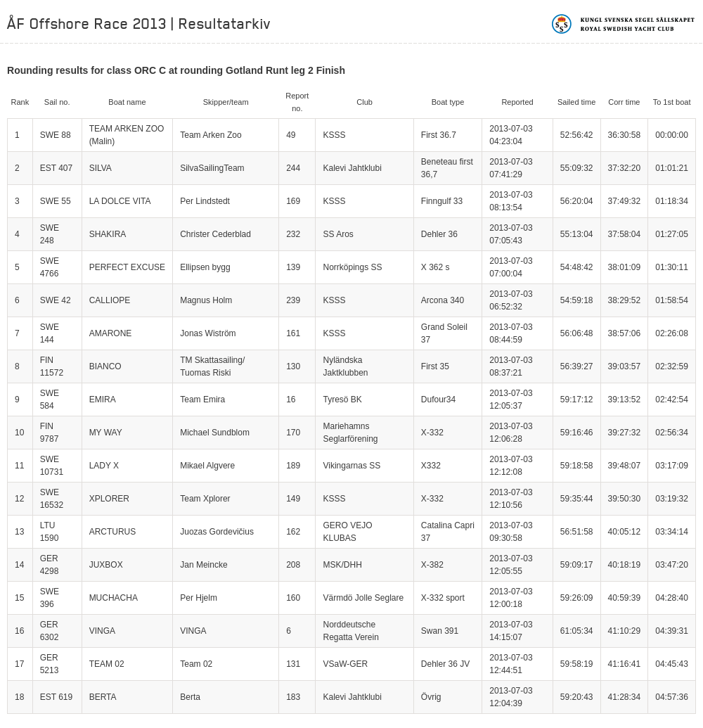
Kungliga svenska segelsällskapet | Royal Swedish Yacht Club (624, 24)
